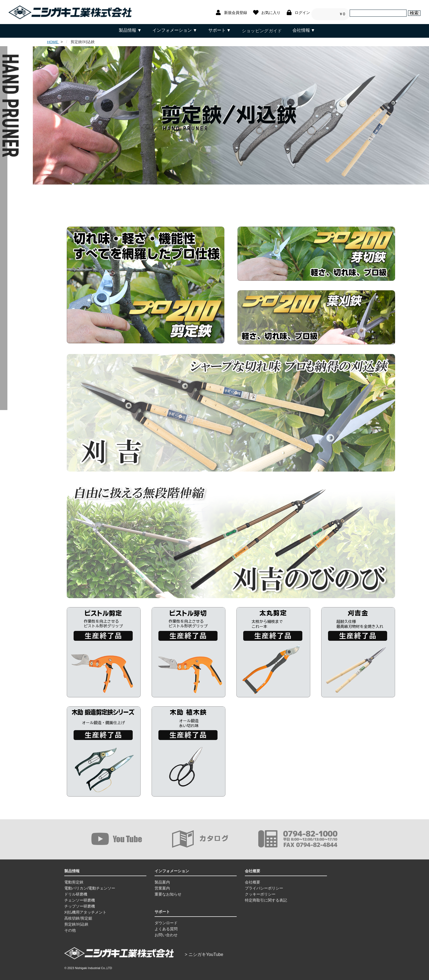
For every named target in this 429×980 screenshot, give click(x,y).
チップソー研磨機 (80, 903)
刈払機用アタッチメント (85, 909)
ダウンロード (166, 920)
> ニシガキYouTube (204, 952)
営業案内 (162, 885)
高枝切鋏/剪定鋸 (78, 915)
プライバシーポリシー (264, 885)
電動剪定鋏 (74, 879)
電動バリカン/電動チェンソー (90, 885)
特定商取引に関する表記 (266, 897)
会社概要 (253, 879)
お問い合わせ (166, 932)
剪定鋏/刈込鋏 (76, 922)
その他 (70, 928)
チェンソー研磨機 (80, 897)
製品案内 (162, 879)
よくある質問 (166, 926)
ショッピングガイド (262, 30)
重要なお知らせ (168, 891)
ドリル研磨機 (76, 891)
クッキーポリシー (260, 891)
